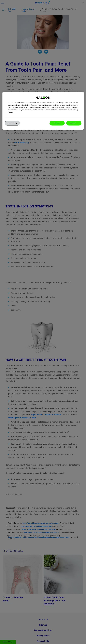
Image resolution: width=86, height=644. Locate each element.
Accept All (74, 123)
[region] (43, 111)
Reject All (57, 123)
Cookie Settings (12, 123)
